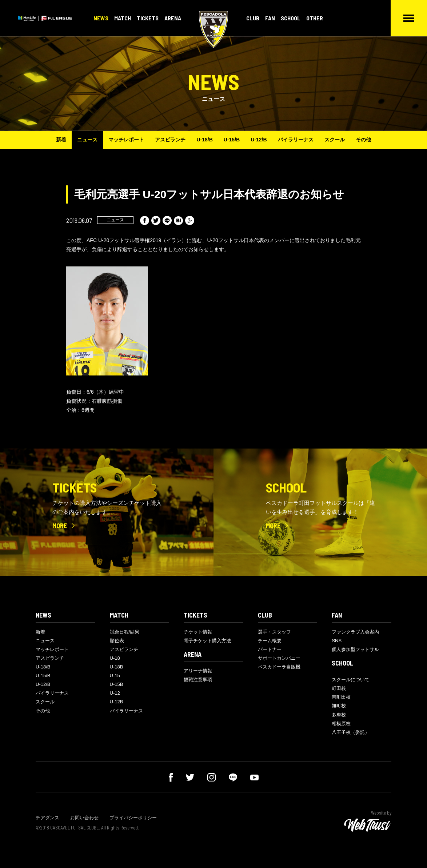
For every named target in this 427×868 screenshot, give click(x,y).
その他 (363, 140)
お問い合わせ (84, 818)
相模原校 (341, 724)
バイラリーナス (296, 140)
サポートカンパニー (279, 658)
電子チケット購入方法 (207, 641)
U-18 (115, 658)
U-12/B (259, 140)
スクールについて (351, 680)
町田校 (339, 688)
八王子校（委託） (351, 732)
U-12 (115, 693)
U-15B (117, 684)
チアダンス (47, 818)
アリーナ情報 (198, 671)
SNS (337, 641)
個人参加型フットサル (355, 649)
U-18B (117, 667)
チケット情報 (198, 632)
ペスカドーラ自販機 (279, 667)
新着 (61, 140)
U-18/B (204, 140)
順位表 (117, 641)
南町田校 (341, 697)
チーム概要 (270, 641)
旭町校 (339, 706)
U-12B (117, 702)
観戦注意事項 (198, 680)
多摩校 (339, 715)
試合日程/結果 (125, 632)
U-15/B (232, 140)
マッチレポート (126, 140)
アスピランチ (170, 140)
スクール (335, 140)
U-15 (115, 676)
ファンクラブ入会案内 (355, 632)
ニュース (87, 140)
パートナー (270, 649)
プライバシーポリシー (133, 818)
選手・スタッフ (274, 632)
